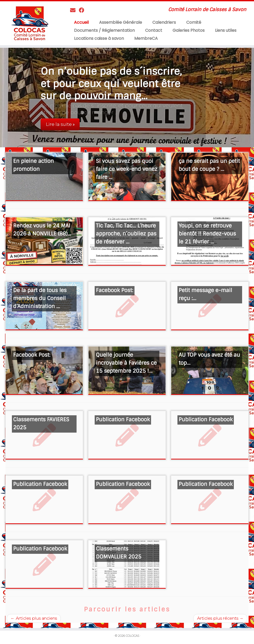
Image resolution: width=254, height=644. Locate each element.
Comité (194, 22)
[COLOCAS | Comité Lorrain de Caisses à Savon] (30, 23)
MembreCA (146, 38)
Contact (154, 30)
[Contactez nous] (74, 10)
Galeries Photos (189, 30)
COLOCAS (132, 636)
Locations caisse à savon (99, 38)
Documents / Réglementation (104, 30)
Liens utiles (226, 30)
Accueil (81, 22)
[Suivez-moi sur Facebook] (83, 10)
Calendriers (164, 22)
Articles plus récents (220, 618)
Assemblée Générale (121, 22)
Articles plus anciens (34, 618)
